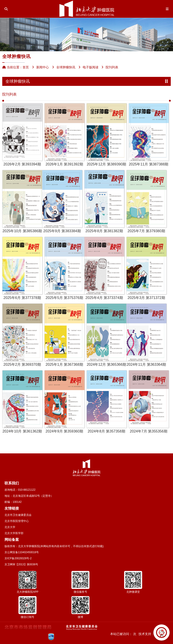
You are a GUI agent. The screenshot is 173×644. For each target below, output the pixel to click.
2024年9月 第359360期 (64, 431)
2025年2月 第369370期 (22, 364)
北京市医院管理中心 (17, 521)
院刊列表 (9, 94)
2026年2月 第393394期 (22, 164)
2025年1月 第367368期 (64, 364)
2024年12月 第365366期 (106, 364)
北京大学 (10, 527)
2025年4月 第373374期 (104, 298)
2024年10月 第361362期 (22, 431)
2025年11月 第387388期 (149, 164)
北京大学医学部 (14, 533)
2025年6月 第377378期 (22, 298)
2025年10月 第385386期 (22, 231)
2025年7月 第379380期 (146, 231)
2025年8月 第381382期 (104, 231)
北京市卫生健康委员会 (18, 515)
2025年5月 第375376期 (64, 298)
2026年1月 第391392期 (64, 164)
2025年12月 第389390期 (106, 164)
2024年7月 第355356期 (148, 431)
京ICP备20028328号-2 (18, 558)
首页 (26, 67)
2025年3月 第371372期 (146, 298)
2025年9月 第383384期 (62, 231)
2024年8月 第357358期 (106, 431)
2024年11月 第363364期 (146, 364)
